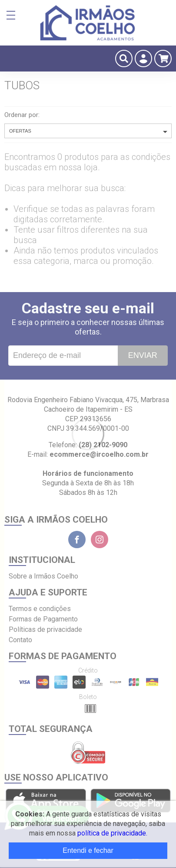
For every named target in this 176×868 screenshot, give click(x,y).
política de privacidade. (112, 833)
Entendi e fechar (88, 850)
